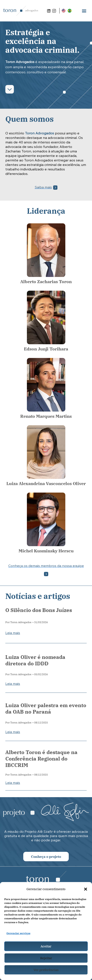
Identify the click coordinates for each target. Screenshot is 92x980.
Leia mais (13, 633)
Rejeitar (46, 958)
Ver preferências (46, 970)
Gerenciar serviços (18, 933)
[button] (86, 889)
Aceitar (46, 946)
